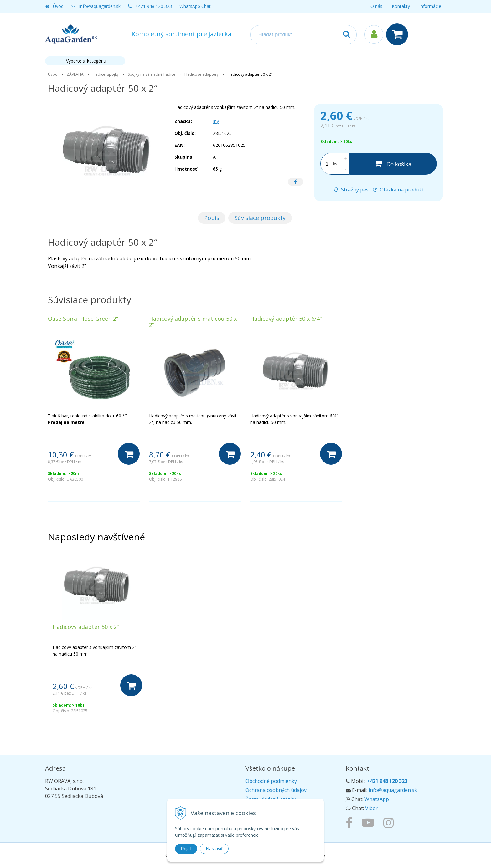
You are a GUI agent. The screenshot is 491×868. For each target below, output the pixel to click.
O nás (376, 6)
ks (335, 164)
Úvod (58, 6)
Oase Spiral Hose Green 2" (83, 319)
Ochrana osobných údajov (276, 790)
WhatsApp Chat (195, 6)
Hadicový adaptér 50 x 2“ (86, 627)
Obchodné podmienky (271, 781)
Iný (216, 121)
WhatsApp (377, 799)
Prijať (186, 849)
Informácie (430, 6)
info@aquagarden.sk (100, 6)
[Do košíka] (393, 164)
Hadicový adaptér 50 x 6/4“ (286, 319)
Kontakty (401, 6)
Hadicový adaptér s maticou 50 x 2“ (193, 322)
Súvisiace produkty (260, 218)
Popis (212, 218)
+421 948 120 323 (154, 6)
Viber (371, 808)
